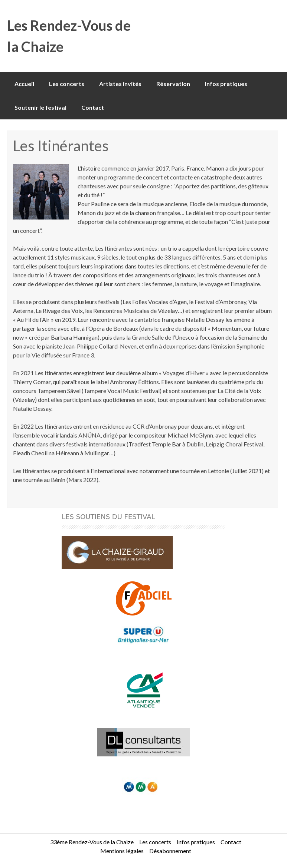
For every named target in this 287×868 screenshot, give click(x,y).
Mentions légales (122, 851)
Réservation (173, 84)
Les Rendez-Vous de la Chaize (69, 36)
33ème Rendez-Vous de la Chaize (92, 842)
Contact (93, 107)
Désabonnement (170, 851)
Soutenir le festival (40, 107)
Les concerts (67, 84)
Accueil (24, 84)
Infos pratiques (226, 84)
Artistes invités (120, 84)
